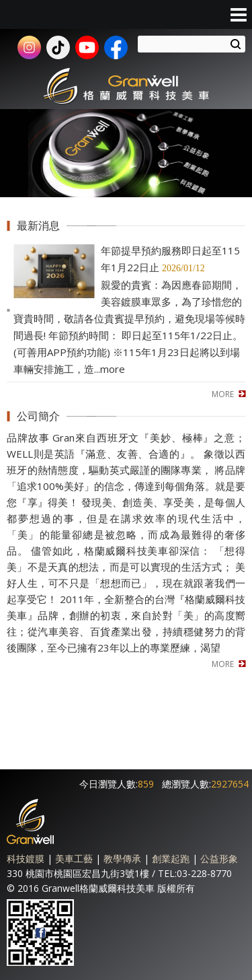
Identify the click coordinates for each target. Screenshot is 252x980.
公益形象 (219, 859)
